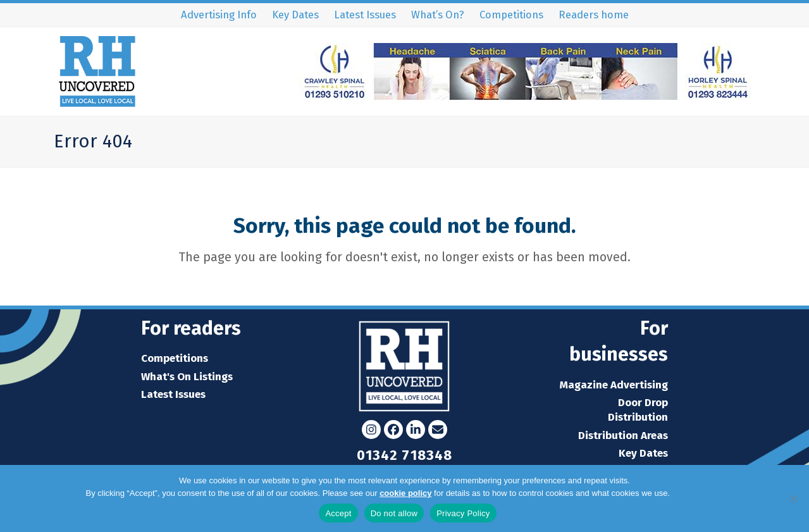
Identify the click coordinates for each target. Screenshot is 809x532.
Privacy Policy (698, 493)
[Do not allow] (793, 498)
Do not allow (394, 513)
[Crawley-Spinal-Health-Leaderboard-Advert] (526, 96)
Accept (338, 513)
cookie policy (405, 493)
